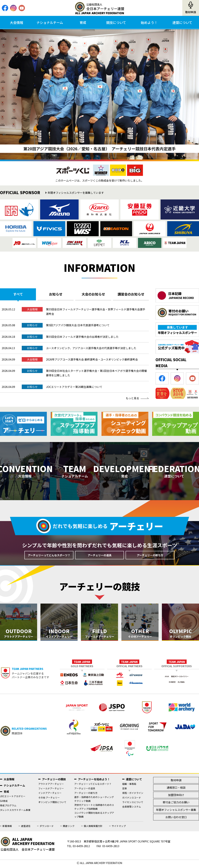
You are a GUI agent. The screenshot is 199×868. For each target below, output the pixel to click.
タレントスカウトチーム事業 (15, 812)
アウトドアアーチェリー (51, 786)
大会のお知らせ (93, 294)
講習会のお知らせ (131, 294)
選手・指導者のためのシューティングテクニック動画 (94, 801)
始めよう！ (149, 22)
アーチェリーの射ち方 (150, 557)
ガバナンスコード (132, 799)
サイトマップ (119, 828)
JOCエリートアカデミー (13, 798)
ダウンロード (47, 828)
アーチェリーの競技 (54, 781)
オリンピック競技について (52, 804)
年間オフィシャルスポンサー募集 (176, 812)
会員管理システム (132, 809)
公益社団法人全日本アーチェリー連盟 (99, 8)
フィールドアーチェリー (51, 790)
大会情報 (17, 22)
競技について (116, 22)
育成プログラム (8, 807)
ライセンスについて (133, 804)
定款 (125, 790)
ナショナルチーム (50, 22)
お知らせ (56, 294)
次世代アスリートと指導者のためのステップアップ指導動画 (94, 809)
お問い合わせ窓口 (176, 819)
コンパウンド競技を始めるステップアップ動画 (94, 817)
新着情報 (7, 828)
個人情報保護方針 (93, 828)
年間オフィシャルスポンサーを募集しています (76, 193)
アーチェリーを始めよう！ (94, 781)
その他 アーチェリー (49, 799)
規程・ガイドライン (133, 795)
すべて (18, 294)
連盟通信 (26, 828)
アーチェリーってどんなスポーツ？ (49, 557)
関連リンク (69, 828)
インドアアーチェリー (50, 795)
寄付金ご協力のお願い (176, 804)
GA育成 (4, 803)
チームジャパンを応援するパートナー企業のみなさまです (36, 675)
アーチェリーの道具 (100, 557)
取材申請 (191, 12)
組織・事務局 (129, 786)
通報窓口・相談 (176, 789)
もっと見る (132, 398)
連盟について (182, 22)
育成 (83, 22)
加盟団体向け (176, 797)
